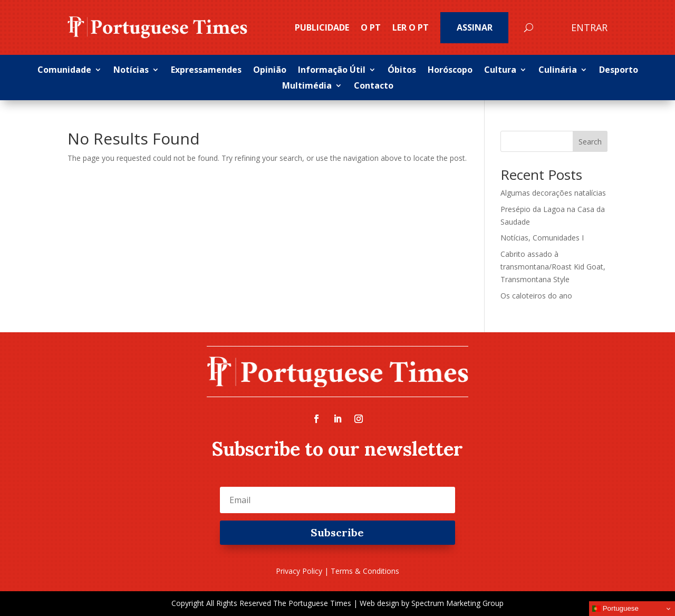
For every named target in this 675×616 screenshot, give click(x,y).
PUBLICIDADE (322, 27)
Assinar (475, 27)
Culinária (558, 71)
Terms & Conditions (365, 571)
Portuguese (615, 609)
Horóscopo (450, 71)
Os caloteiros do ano (536, 296)
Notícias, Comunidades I (542, 238)
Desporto (619, 71)
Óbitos (402, 71)
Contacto (374, 86)
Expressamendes (206, 71)
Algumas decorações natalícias (553, 193)
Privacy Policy (299, 571)
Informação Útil (332, 71)
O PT (371, 27)
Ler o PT (411, 27)
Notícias (131, 71)
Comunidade (64, 71)
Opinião (270, 71)
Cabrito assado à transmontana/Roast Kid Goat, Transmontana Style (553, 267)
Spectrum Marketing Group (457, 603)
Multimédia (307, 86)
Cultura (500, 71)
